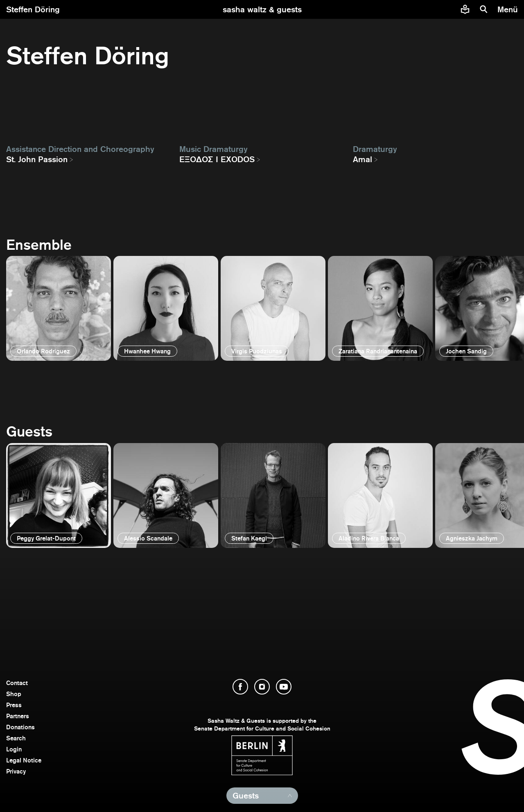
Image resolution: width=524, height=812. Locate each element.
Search (16, 738)
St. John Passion (37, 159)
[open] (59, 308)
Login (14, 749)
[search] (484, 9)
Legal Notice (24, 760)
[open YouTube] (284, 687)
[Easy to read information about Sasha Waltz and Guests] (465, 9)
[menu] (509, 9)
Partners (18, 716)
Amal (363, 159)
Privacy (16, 771)
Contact (17, 683)
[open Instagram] (262, 687)
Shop (14, 694)
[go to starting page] (262, 9)
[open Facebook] (240, 687)
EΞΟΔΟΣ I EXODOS (217, 159)
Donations (20, 727)
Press (14, 705)
